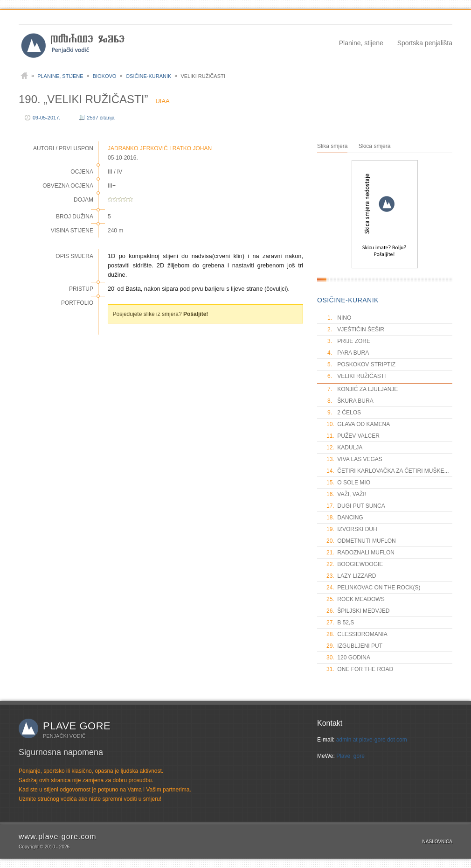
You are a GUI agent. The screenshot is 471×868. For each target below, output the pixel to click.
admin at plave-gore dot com (372, 740)
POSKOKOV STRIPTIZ (361, 364)
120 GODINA (348, 658)
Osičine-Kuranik (149, 76)
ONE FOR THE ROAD (360, 669)
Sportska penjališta (425, 43)
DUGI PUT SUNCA (356, 506)
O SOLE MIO (348, 483)
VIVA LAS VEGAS (354, 459)
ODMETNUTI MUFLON (361, 541)
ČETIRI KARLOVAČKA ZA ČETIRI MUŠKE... (388, 471)
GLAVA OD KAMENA (358, 424)
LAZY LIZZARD (351, 576)
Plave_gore (350, 756)
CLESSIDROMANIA (357, 634)
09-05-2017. (46, 118)
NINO (339, 318)
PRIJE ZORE (348, 341)
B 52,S (340, 623)
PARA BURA (348, 353)
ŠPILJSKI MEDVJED (358, 611)
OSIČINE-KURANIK (348, 300)
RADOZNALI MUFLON (360, 553)
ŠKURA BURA (350, 401)
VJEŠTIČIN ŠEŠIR (355, 329)
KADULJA (344, 448)
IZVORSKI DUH (352, 529)
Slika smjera (332, 146)
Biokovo (105, 76)
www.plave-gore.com (58, 836)
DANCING (345, 518)
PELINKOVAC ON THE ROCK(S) (374, 588)
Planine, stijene (361, 43)
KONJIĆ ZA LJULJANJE (362, 389)
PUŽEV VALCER (353, 436)
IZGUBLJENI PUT (354, 646)
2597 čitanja (100, 118)
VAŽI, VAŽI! (346, 494)
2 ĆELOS (344, 413)
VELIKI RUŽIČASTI (356, 376)
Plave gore (77, 726)
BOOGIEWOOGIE (355, 564)
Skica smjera (375, 146)
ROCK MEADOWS (356, 599)
